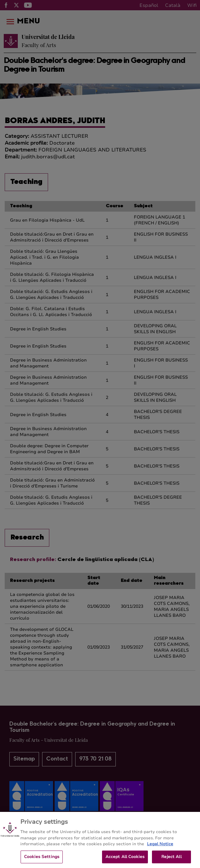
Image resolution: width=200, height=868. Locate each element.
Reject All (171, 860)
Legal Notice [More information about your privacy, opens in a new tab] (160, 847)
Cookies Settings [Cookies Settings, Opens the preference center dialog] (42, 860)
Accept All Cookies (125, 860)
